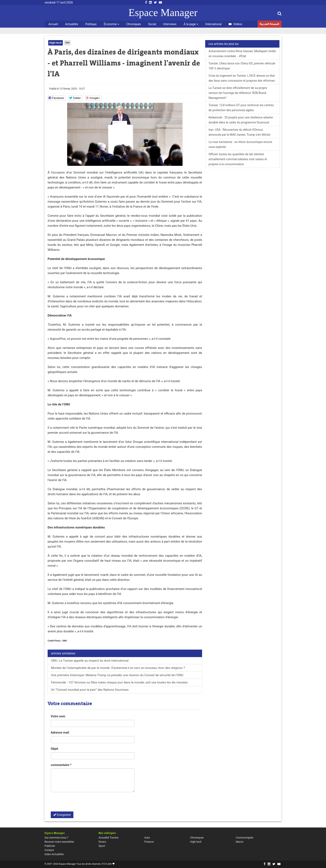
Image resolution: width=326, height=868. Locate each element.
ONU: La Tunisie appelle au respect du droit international (90, 661)
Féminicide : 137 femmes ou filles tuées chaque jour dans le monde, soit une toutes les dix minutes (119, 682)
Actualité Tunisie (109, 838)
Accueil (53, 24)
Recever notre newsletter (59, 842)
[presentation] (82, 803)
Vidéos (235, 24)
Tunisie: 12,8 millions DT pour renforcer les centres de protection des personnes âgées (241, 108)
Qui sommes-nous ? (56, 838)
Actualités (72, 24)
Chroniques (134, 24)
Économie (111, 24)
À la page (191, 24)
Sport (102, 846)
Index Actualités (54, 854)
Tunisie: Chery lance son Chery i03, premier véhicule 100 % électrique (242, 66)
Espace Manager (163, 12)
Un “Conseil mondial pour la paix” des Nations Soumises (90, 690)
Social (152, 24)
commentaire (61, 765)
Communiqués (244, 838)
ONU (67, 43)
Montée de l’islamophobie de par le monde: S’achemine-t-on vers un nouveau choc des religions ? (118, 668)
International (213, 24)
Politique (91, 24)
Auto (147, 838)
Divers (102, 842)
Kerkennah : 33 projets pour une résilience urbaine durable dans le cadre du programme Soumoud (241, 120)
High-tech (56, 43)
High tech (196, 842)
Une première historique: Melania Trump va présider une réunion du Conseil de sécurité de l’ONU (117, 675)
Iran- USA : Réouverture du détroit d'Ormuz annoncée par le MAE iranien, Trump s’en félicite (239, 132)
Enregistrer (62, 815)
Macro (240, 842)
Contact (49, 850)
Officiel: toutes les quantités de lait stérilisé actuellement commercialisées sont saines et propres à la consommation (238, 159)
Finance (149, 842)
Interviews (170, 24)
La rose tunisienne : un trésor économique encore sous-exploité (240, 144)
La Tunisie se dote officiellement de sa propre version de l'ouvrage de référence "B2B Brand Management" (238, 93)
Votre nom (58, 716)
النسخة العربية (269, 25)
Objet (54, 749)
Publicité (50, 846)
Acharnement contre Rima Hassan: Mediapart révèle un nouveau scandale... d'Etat (242, 54)
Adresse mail (60, 733)
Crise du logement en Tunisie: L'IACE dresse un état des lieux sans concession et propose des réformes (242, 78)
